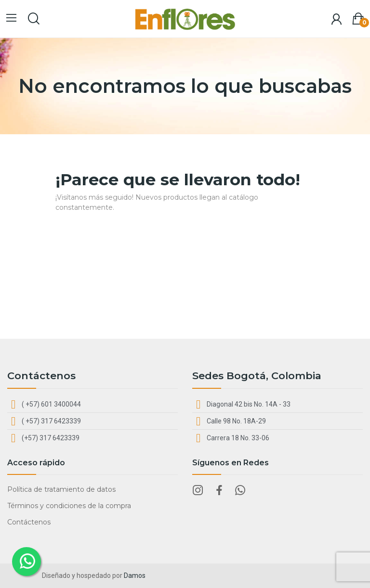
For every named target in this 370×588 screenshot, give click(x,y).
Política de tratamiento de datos (61, 489)
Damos (135, 575)
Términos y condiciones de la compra (69, 506)
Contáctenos (29, 522)
